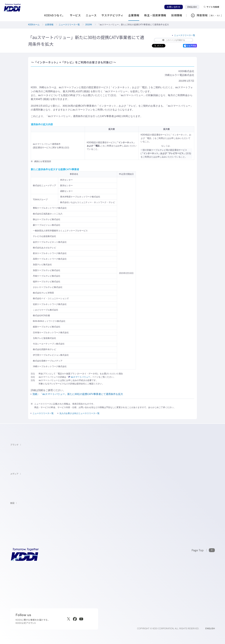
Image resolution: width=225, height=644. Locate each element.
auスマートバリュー (79, 377)
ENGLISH (192, 7)
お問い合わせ (173, 7)
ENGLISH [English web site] (210, 628)
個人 (213, 15)
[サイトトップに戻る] (12, 8)
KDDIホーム (34, 25)
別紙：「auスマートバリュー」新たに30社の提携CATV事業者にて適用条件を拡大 (78, 394)
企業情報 (49, 25)
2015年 (89, 25)
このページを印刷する (174, 40)
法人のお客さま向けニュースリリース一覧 (79, 413)
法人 (219, 15)
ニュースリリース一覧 (69, 25)
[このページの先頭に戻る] (203, 550)
